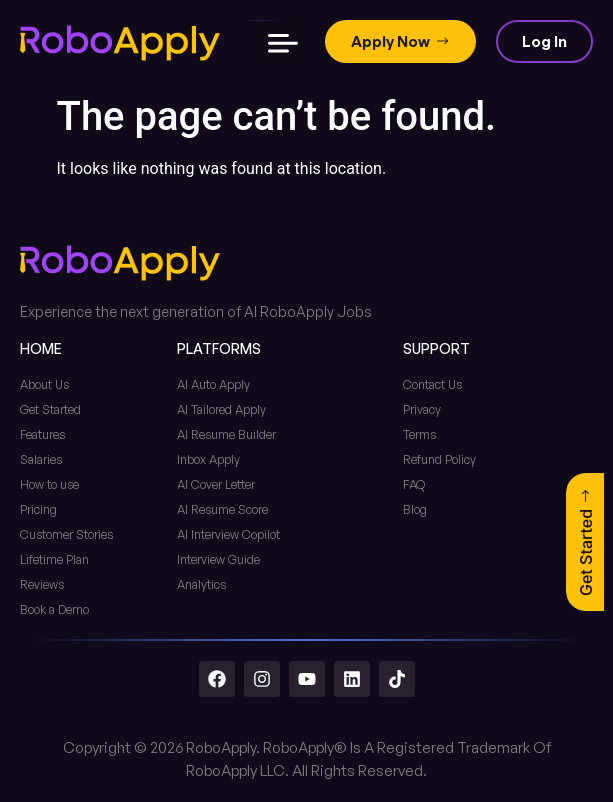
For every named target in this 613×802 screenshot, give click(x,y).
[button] (282, 42)
